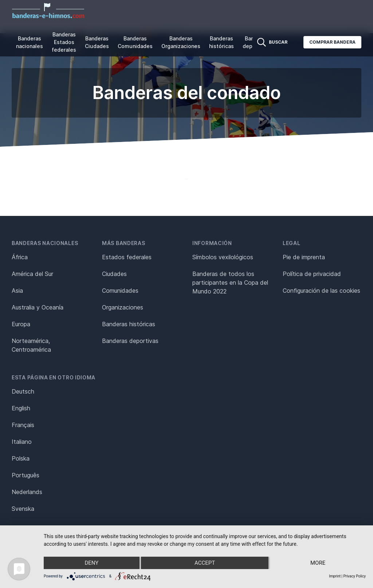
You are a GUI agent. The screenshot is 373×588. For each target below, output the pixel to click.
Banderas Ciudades (97, 42)
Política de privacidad (312, 274)
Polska (21, 458)
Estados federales (127, 257)
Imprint (335, 576)
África (20, 257)
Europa (21, 324)
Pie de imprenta (304, 257)
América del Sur (32, 274)
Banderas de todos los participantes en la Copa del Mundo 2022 (230, 283)
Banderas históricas (221, 42)
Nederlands (27, 492)
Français (23, 425)
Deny (91, 563)
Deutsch (23, 391)
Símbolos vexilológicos (223, 257)
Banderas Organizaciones (181, 42)
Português (25, 475)
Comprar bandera (332, 42)
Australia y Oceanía (38, 307)
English (21, 408)
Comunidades (120, 291)
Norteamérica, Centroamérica (31, 345)
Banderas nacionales (30, 42)
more (318, 563)
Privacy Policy (354, 576)
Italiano (22, 442)
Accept (205, 563)
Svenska (23, 509)
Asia (17, 291)
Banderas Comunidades (135, 42)
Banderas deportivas (130, 341)
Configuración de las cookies (321, 291)
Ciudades (114, 274)
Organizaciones (123, 307)
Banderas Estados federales (64, 42)
